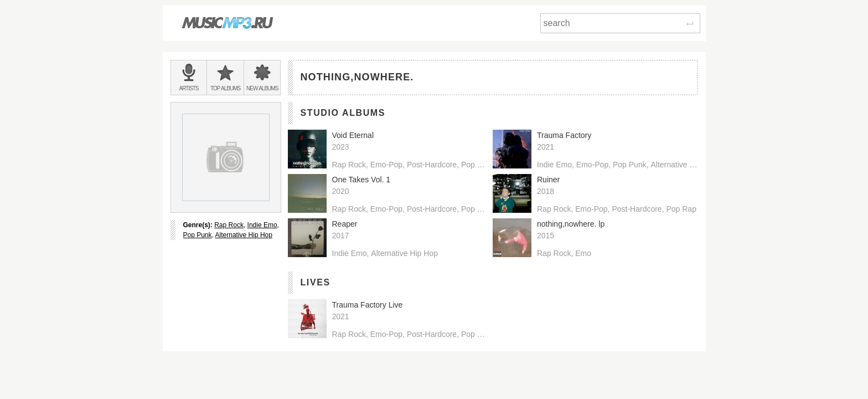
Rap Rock (229, 225)
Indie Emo (262, 225)
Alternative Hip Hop (244, 235)
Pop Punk (198, 235)
